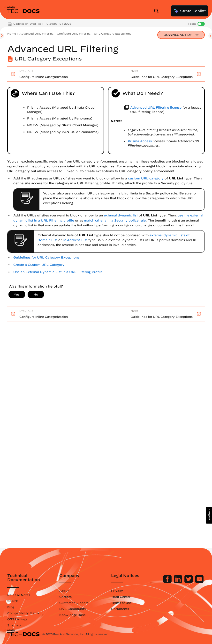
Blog (11, 607)
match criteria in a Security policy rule (115, 220)
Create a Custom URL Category (39, 265)
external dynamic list (121, 215)
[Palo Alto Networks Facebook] (168, 582)
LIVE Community (73, 609)
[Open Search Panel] (158, 11)
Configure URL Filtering (74, 33)
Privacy (117, 591)
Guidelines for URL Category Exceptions (46, 257)
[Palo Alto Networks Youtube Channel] (199, 582)
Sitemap (14, 625)
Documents (120, 609)
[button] (209, 515)
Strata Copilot (189, 11)
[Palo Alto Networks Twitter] (189, 582)
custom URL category (146, 178)
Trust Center (121, 597)
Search (13, 601)
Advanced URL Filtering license (156, 107)
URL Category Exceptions (113, 33)
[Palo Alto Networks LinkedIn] (178, 582)
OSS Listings (17, 619)
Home (12, 33)
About (64, 591)
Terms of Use (121, 603)
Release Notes (19, 595)
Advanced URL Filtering (36, 33)
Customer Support (74, 603)
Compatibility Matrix (23, 613)
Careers (65, 597)
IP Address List (75, 240)
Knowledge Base (72, 615)
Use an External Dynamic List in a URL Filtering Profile (58, 272)
